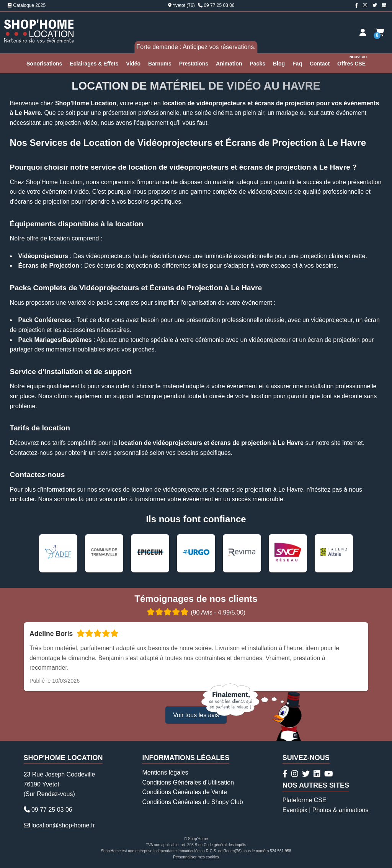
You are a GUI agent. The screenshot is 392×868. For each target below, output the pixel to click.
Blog (279, 64)
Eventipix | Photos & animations (326, 810)
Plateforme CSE (305, 800)
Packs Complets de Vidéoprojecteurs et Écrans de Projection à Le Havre (136, 288)
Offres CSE (352, 60)
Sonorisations (44, 64)
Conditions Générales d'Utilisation (188, 782)
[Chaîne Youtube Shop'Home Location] (329, 774)
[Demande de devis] (380, 33)
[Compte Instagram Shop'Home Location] (365, 5)
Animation (229, 64)
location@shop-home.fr (63, 825)
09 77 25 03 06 (219, 5)
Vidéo (133, 64)
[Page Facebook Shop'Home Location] (356, 5)
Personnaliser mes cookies (196, 857)
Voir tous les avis (196, 715)
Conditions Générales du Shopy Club (192, 802)
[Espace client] (363, 33)
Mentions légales (165, 772)
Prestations (194, 64)
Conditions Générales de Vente (184, 792)
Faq (297, 64)
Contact (320, 64)
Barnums (160, 64)
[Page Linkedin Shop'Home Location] (384, 5)
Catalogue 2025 (27, 5)
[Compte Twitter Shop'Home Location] (375, 5)
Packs (257, 64)
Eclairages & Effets (94, 64)
